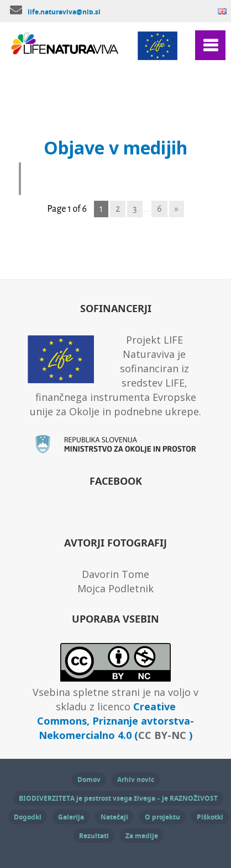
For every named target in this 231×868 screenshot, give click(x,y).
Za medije (142, 836)
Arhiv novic (136, 779)
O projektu (162, 817)
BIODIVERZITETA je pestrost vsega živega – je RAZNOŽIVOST (118, 798)
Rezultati (94, 836)
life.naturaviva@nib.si (64, 12)
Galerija (71, 817)
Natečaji (114, 817)
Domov (89, 779)
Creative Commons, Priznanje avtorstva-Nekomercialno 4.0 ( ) (116, 721)
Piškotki (210, 817)
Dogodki (28, 817)
